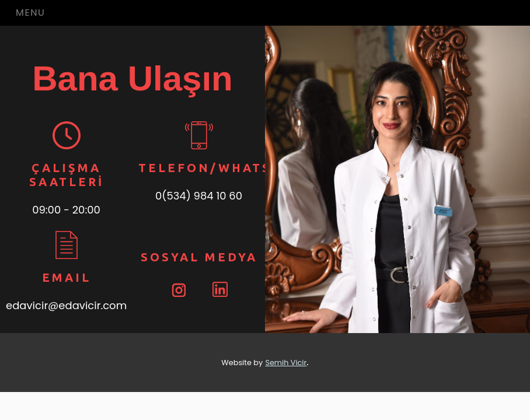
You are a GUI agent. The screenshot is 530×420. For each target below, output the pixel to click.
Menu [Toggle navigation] (30, 13)
